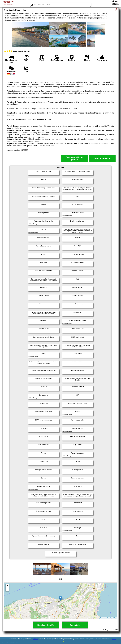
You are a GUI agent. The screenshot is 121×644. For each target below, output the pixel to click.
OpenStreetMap (112, 618)
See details (75, 625)
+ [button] (7, 586)
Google (35, 639)
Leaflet (102, 618)
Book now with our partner (75, 158)
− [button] (7, 590)
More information (102, 159)
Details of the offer (46, 625)
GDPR (114, 639)
